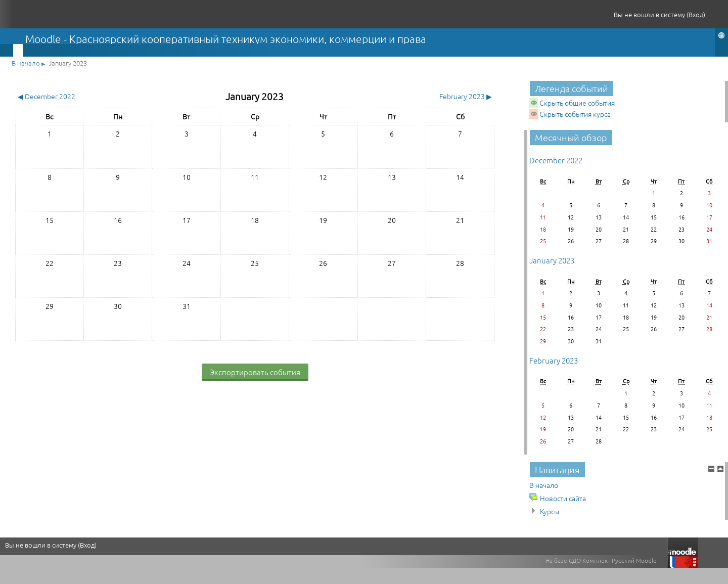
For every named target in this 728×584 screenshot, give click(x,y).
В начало (26, 63)
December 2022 (556, 160)
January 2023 (68, 63)
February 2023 (554, 360)
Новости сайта (563, 498)
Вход (696, 14)
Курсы (550, 511)
